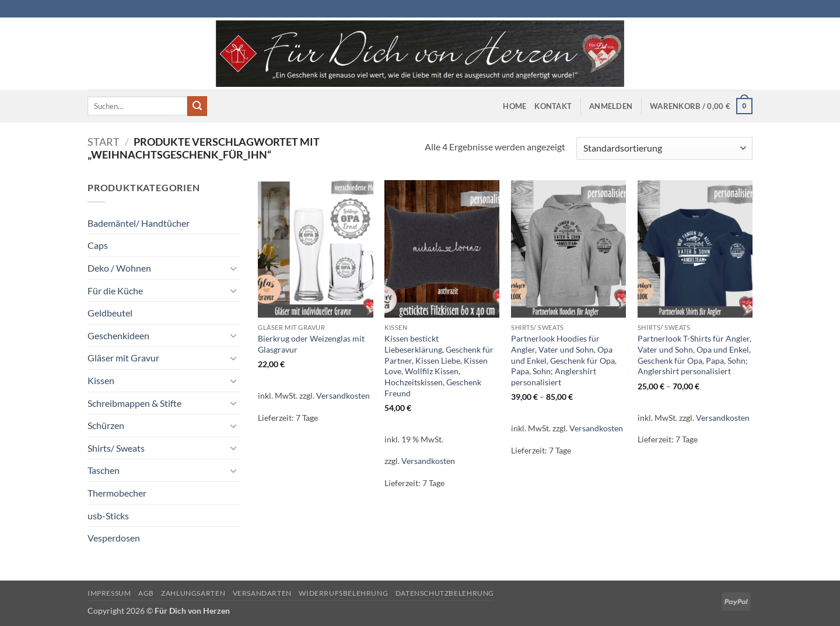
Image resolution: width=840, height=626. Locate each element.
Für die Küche (115, 291)
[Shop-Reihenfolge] (664, 148)
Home (514, 106)
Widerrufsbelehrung (343, 593)
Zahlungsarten (193, 593)
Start (104, 142)
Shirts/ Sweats (116, 448)
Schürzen (106, 425)
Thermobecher (117, 493)
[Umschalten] (234, 268)
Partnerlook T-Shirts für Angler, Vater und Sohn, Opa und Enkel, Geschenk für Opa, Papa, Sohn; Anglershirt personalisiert (694, 355)
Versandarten (262, 593)
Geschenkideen (118, 335)
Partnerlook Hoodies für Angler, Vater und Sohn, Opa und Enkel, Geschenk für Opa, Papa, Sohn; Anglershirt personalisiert (564, 360)
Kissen (101, 380)
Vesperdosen (114, 538)
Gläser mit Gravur (123, 358)
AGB (146, 593)
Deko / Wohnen (119, 268)
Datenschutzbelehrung (445, 593)
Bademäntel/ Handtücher (139, 223)
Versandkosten (343, 395)
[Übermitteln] (197, 106)
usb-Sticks (108, 516)
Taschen (104, 470)
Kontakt (553, 106)
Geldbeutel (110, 313)
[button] (611, 106)
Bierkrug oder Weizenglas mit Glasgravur (311, 344)
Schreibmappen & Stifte (134, 403)
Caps (98, 245)
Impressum (109, 593)
